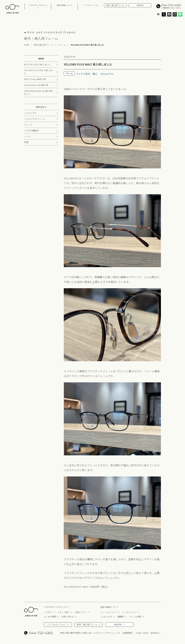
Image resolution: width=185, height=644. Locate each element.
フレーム (28, 125)
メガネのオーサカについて (38, 6)
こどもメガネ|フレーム (35, 119)
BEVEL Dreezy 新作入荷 (35, 79)
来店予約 (140, 5)
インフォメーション (91, 5)
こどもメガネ (30, 113)
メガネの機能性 (31, 130)
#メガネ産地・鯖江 (87, 74)
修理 (26, 142)
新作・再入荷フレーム (115, 5)
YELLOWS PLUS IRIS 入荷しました (39, 72)
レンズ (27, 136)
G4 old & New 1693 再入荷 (36, 85)
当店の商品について (64, 5)
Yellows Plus (107, 74)
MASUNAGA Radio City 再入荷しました (39, 92)
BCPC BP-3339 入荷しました (37, 64)
